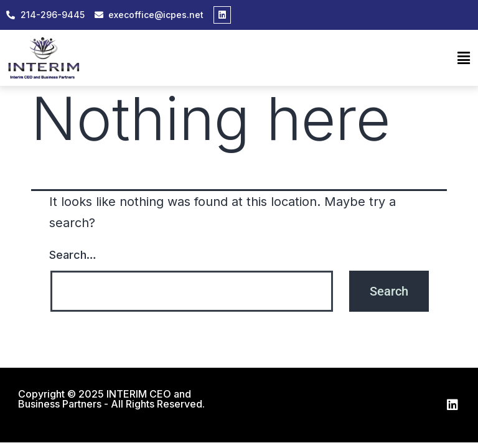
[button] (464, 58)
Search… (73, 255)
